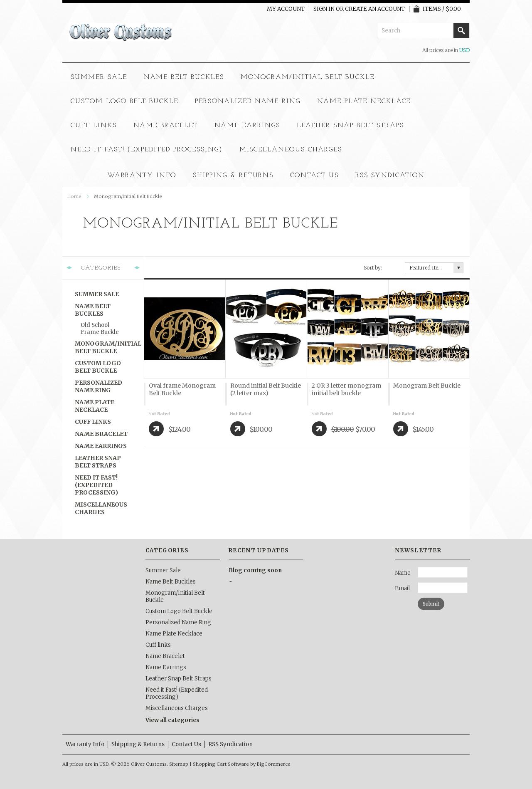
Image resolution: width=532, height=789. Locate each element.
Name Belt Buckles (184, 77)
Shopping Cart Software (221, 764)
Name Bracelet (166, 126)
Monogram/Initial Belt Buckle (308, 77)
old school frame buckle (100, 329)
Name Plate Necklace (364, 101)
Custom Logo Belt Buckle (124, 101)
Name (403, 573)
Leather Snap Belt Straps (350, 126)
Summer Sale (99, 77)
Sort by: (373, 268)
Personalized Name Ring (248, 101)
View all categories (172, 720)
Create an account (375, 9)
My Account (286, 9)
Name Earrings (247, 126)
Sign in (324, 9)
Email (402, 588)
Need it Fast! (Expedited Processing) (147, 150)
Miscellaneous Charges (291, 150)
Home (74, 196)
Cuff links (94, 126)
